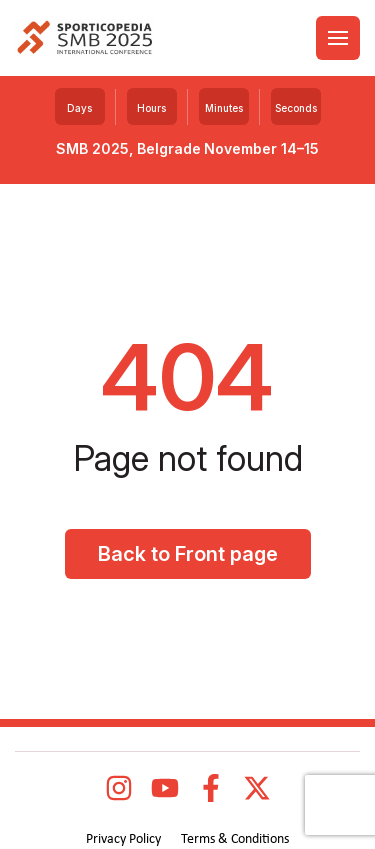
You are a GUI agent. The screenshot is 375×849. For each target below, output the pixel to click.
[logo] (84, 38)
